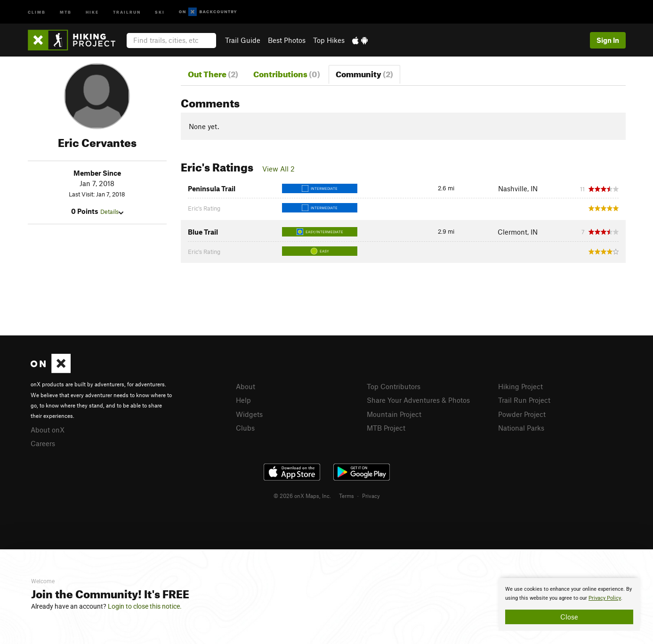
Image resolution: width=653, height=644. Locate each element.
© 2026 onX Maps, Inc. (302, 496)
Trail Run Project (524, 400)
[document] (569, 604)
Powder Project (522, 414)
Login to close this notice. (145, 606)
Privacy (371, 496)
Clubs (245, 428)
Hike (92, 12)
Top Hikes (329, 40)
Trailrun (127, 12)
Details (112, 212)
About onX (48, 430)
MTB (66, 12)
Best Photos (287, 40)
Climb (37, 12)
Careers (43, 443)
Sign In (608, 40)
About (246, 386)
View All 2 (278, 169)
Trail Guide (243, 40)
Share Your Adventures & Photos (418, 400)
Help (243, 400)
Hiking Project (520, 386)
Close (569, 617)
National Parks (521, 428)
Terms (347, 496)
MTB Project (386, 428)
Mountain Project (394, 414)
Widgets (249, 414)
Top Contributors (394, 386)
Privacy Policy (605, 598)
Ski (160, 12)
